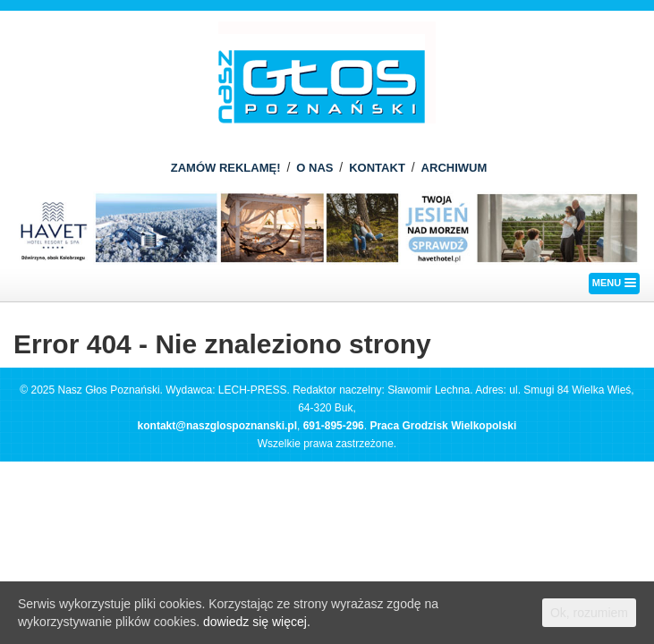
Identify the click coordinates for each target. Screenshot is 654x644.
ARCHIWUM (454, 168)
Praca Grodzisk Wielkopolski (443, 426)
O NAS (314, 168)
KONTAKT (377, 168)
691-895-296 (334, 426)
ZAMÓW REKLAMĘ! (226, 168)
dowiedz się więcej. (257, 622)
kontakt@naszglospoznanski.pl (217, 426)
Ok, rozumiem (589, 613)
